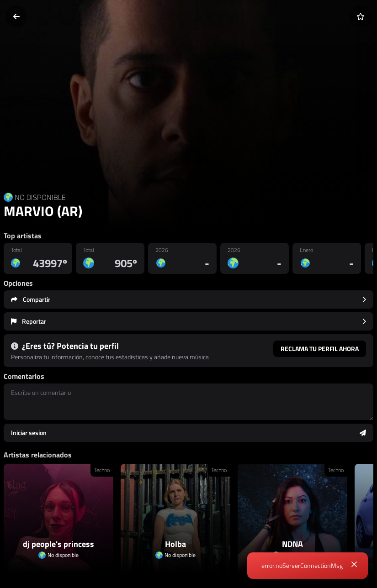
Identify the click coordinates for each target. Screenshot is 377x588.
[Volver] (16, 16)
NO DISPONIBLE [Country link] (40, 197)
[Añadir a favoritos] (361, 16)
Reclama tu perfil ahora (320, 349)
